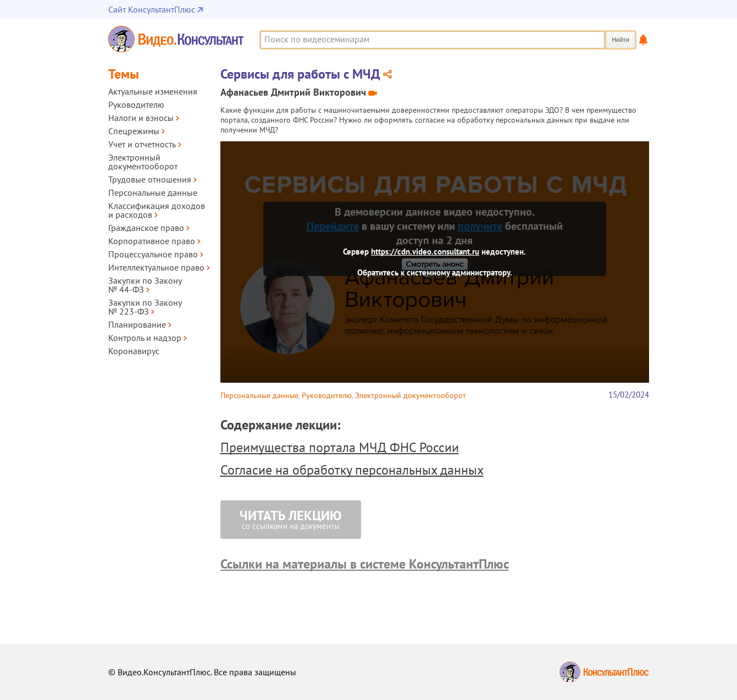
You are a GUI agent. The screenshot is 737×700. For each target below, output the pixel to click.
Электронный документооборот (143, 162)
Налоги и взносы (141, 118)
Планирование (137, 324)
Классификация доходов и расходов (157, 210)
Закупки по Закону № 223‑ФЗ (145, 307)
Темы (124, 74)
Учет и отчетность (142, 144)
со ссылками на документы (291, 519)
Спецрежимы (134, 131)
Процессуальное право (153, 254)
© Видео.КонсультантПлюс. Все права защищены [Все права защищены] (202, 672)
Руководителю (136, 104)
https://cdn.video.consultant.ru (425, 252)
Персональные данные (153, 192)
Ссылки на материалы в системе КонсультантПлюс (365, 564)
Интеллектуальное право (156, 267)
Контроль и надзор (145, 338)
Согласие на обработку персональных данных (352, 470)
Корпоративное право (152, 241)
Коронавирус (134, 351)
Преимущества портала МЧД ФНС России (340, 447)
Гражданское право (146, 228)
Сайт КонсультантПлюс (152, 9)
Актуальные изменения (153, 91)
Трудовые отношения (150, 179)
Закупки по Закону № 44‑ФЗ (145, 285)
